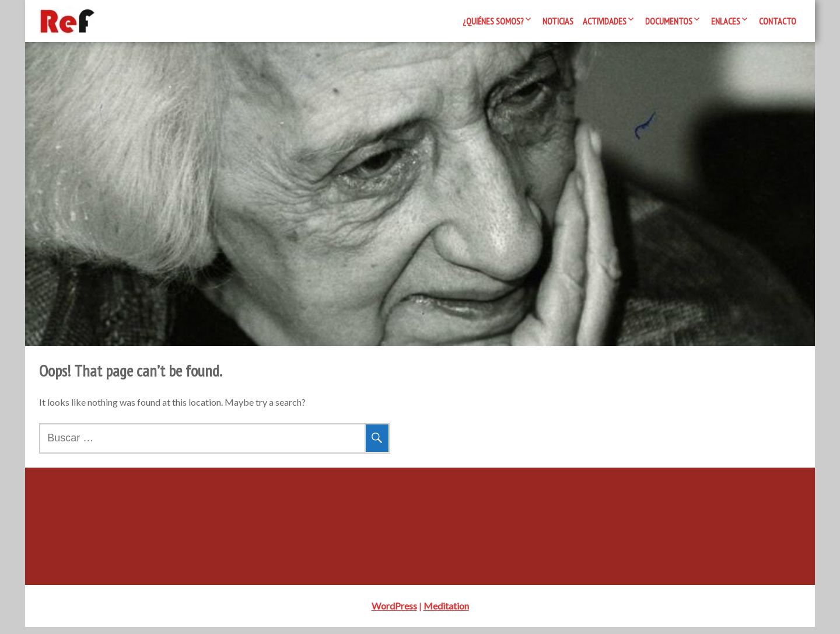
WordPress (394, 613)
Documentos (669, 21)
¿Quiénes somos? (493, 21)
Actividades (605, 21)
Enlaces (726, 21)
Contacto (778, 21)
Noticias (558, 21)
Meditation (446, 613)
